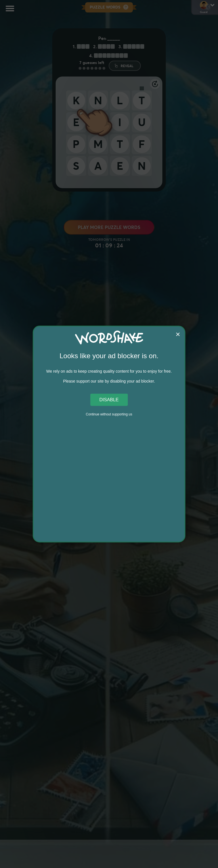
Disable (109, 400)
